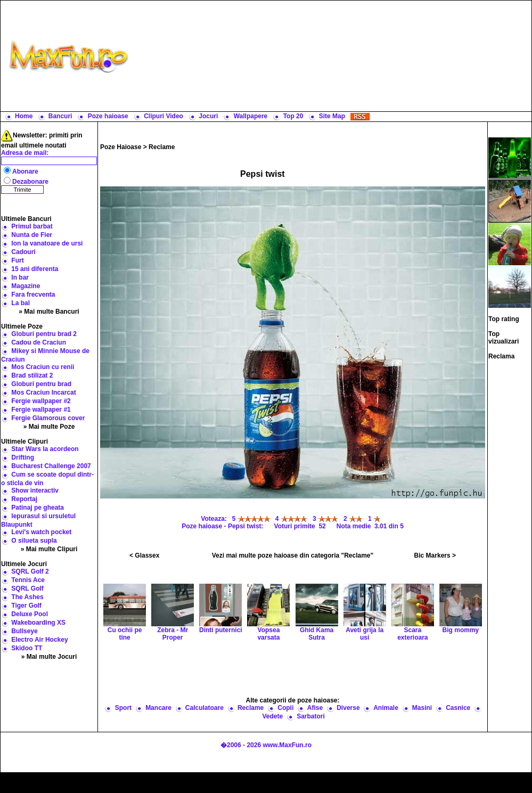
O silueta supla (34, 541)
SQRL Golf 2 (30, 571)
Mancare (158, 708)
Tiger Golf (26, 606)
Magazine (26, 286)
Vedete (272, 716)
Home (24, 116)
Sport (123, 708)
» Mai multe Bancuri (49, 312)
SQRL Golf (27, 588)
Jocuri (208, 116)
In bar (20, 277)
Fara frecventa (33, 295)
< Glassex (144, 555)
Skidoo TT (27, 648)
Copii (285, 708)
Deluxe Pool (30, 614)
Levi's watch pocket (41, 532)
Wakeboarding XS (38, 623)
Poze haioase (108, 116)
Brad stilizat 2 (32, 375)
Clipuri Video (163, 116)
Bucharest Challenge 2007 (51, 466)
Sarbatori (311, 716)
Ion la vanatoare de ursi (47, 243)
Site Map (332, 116)
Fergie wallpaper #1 (41, 410)
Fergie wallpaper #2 (41, 401)
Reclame (162, 147)
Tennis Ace (28, 580)
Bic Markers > (435, 555)
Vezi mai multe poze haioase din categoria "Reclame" (293, 555)
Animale (386, 708)
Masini (422, 708)
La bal (21, 303)
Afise (315, 708)
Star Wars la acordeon (45, 449)
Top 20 (293, 116)
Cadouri (23, 252)
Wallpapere (251, 116)
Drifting (23, 457)
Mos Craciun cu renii (43, 367)
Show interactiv (35, 490)
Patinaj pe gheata (38, 508)
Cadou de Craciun (39, 342)
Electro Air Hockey (39, 640)
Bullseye (24, 631)
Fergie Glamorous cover (48, 418)
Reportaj (24, 499)
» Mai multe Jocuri (49, 657)
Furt (17, 260)
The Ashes (27, 597)
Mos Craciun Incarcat (43, 393)
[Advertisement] (332, 56)
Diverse (348, 708)
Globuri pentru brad (41, 384)
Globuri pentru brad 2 (44, 334)
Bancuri (60, 116)
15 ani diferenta (35, 269)
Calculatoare (204, 708)
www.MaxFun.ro (287, 745)
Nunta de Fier (32, 235)
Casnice (458, 708)
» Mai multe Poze (49, 427)
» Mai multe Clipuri (49, 549)
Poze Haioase (121, 147)
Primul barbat (32, 226)
